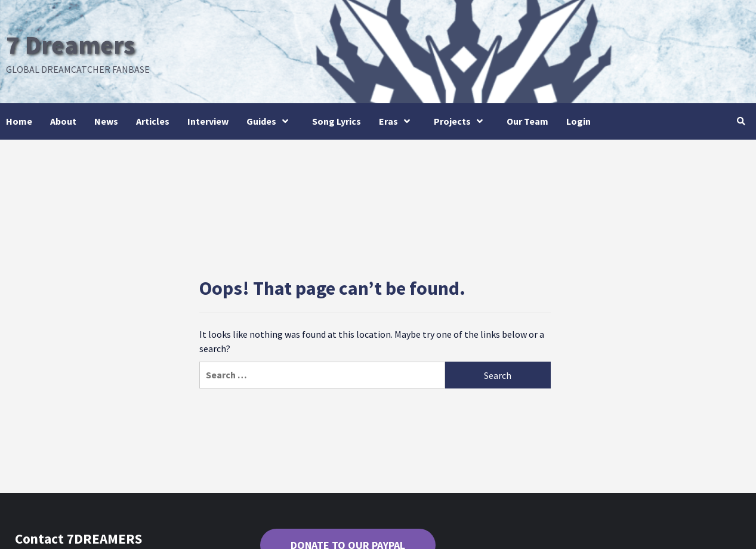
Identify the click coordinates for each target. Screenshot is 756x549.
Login (578, 121)
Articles (153, 121)
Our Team (527, 121)
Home (19, 121)
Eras (397, 121)
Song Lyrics (337, 121)
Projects (461, 121)
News (106, 121)
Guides (270, 121)
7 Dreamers (74, 44)
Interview (208, 121)
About (63, 121)
